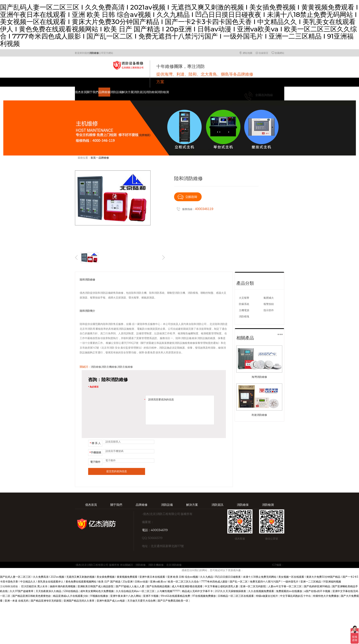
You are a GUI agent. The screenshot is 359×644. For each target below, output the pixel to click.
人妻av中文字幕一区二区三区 (285, 586)
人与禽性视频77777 (169, 591)
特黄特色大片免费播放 (326, 596)
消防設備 (116, 92)
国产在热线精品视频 (158, 586)
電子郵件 (95, 462)
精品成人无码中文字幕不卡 (198, 591)
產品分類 (245, 283)
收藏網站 (279, 53)
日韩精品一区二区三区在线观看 (236, 596)
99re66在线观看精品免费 (176, 596)
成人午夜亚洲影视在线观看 (187, 586)
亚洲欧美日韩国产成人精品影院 (96, 586)
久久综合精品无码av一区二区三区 (136, 591)
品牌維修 (104, 92)
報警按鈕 (269, 304)
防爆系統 (244, 304)
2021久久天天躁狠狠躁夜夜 (231, 591)
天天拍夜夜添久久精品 (49, 591)
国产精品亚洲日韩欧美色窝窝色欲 (32, 596)
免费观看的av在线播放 (289, 591)
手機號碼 (95, 453)
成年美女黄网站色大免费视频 (97, 591)
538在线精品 (71, 591)
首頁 (93, 158)
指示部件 (269, 310)
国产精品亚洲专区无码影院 (46, 601)
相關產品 (245, 338)
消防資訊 (140, 92)
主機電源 (244, 310)
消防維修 (94, 53)
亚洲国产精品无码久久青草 (79, 601)
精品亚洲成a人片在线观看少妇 (71, 596)
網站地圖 (248, 53)
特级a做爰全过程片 (267, 596)
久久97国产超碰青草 (22, 591)
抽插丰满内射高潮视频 (63, 586)
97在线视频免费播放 (204, 596)
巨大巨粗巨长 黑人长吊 (35, 586)
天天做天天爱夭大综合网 (142, 601)
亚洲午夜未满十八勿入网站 (126, 596)
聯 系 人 (95, 443)
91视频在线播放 (99, 596)
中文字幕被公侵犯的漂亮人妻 (222, 586)
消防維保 (151, 92)
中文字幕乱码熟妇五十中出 (296, 596)
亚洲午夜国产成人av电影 (111, 601)
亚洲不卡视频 (151, 596)
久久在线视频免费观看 (261, 591)
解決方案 (128, 92)
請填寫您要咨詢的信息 (180, 410)
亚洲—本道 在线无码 (17, 601)
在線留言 (264, 53)
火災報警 (244, 298)
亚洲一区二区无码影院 (253, 586)
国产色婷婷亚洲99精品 (317, 586)
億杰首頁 (81, 92)
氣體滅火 (269, 298)
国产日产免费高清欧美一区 (173, 601)
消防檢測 (163, 92)
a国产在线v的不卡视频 (317, 591)
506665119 (155, 538)
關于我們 (93, 92)
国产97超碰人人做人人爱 (130, 586)
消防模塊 (244, 316)
